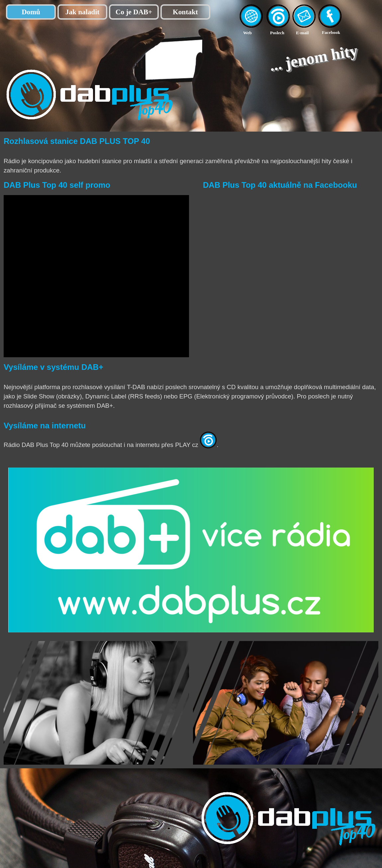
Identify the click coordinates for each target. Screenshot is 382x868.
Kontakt (185, 12)
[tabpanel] (255, 32)
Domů (31, 12)
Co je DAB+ (134, 12)
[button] (304, 8)
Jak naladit (83, 12)
